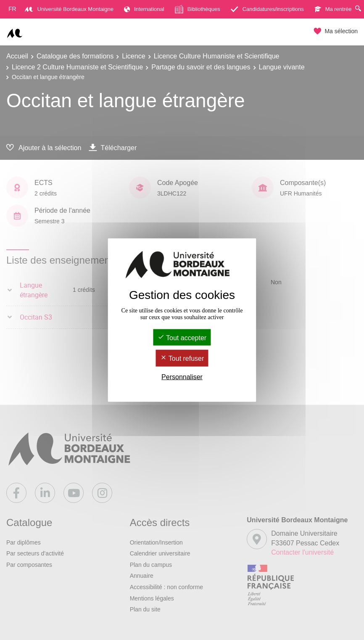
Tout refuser (182, 358)
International (144, 9)
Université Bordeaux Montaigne (69, 9)
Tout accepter (182, 338)
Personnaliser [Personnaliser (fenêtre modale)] (182, 377)
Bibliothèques (198, 9)
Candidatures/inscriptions (267, 9)
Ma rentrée (333, 9)
